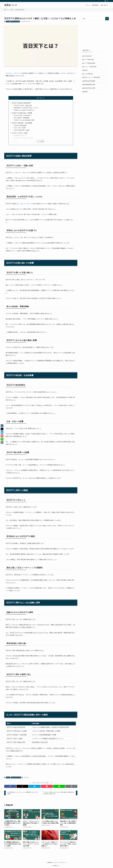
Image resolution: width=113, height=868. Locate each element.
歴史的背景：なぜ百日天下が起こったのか (26, 108)
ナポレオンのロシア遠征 (28, 204)
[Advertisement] (95, 34)
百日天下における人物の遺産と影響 (24, 120)
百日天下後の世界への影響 (22, 130)
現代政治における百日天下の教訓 (24, 138)
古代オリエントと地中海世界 (92, 78)
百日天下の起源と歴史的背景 (21, 103)
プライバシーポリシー (60, 862)
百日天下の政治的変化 (20, 125)
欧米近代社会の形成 (15, 21)
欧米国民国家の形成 (90, 85)
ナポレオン (27, 777)
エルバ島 (25, 178)
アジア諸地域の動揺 (90, 63)
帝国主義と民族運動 (90, 82)
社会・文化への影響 (20, 128)
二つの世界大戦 (88, 74)
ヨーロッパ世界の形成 (90, 67)
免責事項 (50, 862)
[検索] (108, 1)
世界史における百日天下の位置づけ (24, 110)
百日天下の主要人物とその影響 (22, 113)
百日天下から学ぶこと (20, 135)
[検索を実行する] (107, 19)
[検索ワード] (95, 19)
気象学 (86, 93)
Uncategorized (88, 56)
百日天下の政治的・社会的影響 (22, 123)
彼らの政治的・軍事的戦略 (22, 118)
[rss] (105, 1)
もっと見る (41, 141)
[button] (10, 786)
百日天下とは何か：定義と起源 (23, 105)
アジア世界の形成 (89, 60)
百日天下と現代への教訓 (20, 133)
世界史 (8, 21)
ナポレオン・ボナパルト (13, 73)
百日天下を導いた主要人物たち (23, 115)
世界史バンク (11, 5)
